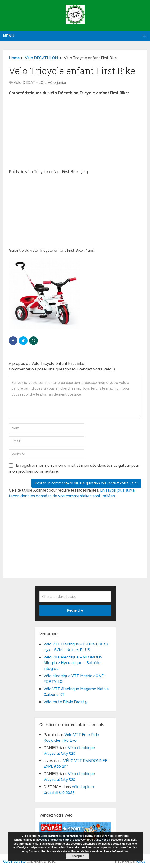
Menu (9, 36)
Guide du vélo (14, 861)
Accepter (78, 856)
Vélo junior (57, 83)
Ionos (141, 861)
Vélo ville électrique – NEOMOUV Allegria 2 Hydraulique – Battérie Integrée (73, 663)
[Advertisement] (75, 134)
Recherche (75, 610)
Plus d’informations (116, 851)
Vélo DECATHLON (30, 83)
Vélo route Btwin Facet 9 (65, 702)
